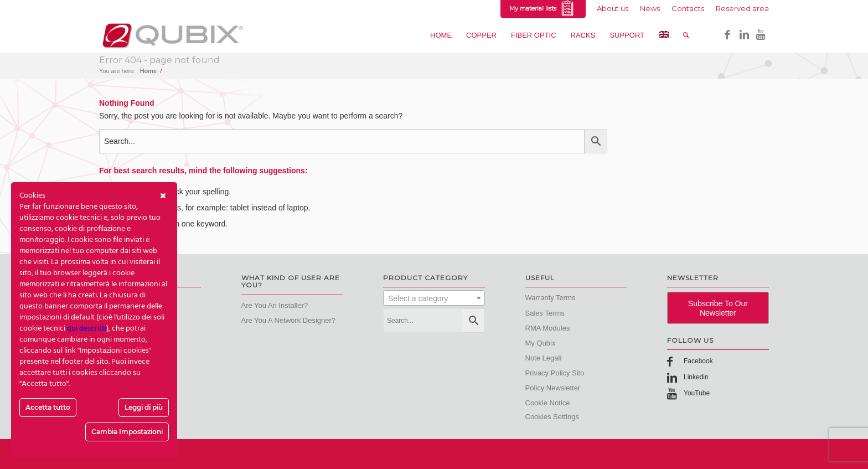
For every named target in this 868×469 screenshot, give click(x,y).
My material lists (543, 9)
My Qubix (541, 343)
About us (613, 8)
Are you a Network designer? (289, 320)
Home (149, 71)
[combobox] (434, 298)
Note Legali (544, 358)
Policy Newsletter (553, 388)
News (650, 8)
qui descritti (87, 329)
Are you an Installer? (275, 305)
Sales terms (545, 313)
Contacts (688, 8)
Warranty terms (551, 298)
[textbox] (434, 298)
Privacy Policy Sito (555, 373)
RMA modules (548, 328)
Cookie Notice (548, 403)
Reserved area (742, 8)
